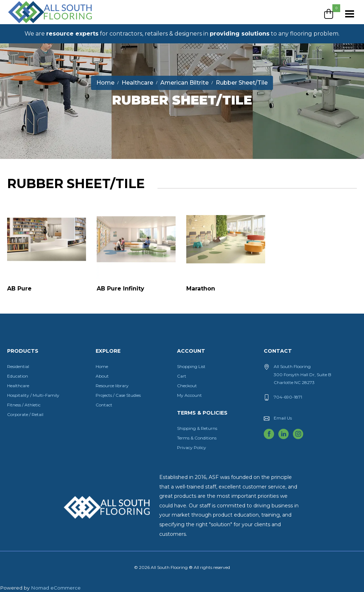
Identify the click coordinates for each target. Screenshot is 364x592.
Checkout (187, 386)
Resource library (112, 386)
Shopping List (191, 366)
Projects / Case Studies (118, 395)
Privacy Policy (192, 447)
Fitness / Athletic (24, 405)
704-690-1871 (288, 397)
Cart (182, 376)
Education (18, 376)
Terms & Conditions (197, 438)
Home (102, 366)
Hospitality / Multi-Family (33, 395)
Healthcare (18, 386)
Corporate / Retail (25, 414)
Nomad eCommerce (56, 588)
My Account (189, 395)
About (102, 376)
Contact (104, 405)
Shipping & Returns (197, 428)
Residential (18, 366)
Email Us (283, 418)
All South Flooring (33, 24)
